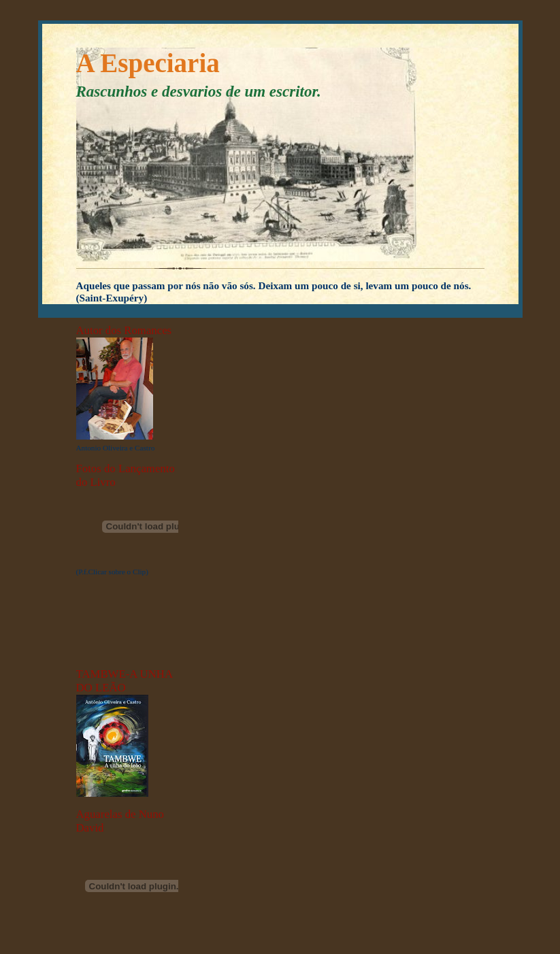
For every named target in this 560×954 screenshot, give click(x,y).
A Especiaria (148, 63)
